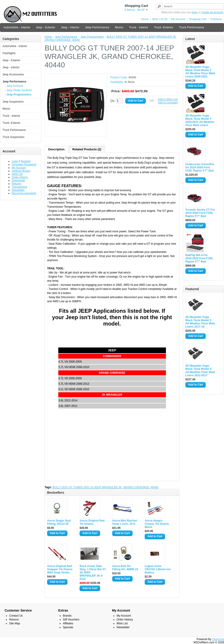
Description (56, 149)
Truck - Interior (139, 27)
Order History (20, 177)
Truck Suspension (13, 137)
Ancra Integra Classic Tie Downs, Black (157, 524)
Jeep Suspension (13, 102)
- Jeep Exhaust (14, 86)
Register (26, 161)
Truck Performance (192, 27)
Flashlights (9, 53)
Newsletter (18, 190)
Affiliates (68, 623)
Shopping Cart (198, 19)
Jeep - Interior (70, 27)
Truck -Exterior (164, 27)
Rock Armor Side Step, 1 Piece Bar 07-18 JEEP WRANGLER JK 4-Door (93, 572)
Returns (16, 184)
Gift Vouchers (71, 620)
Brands (67, 616)
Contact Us (16, 616)
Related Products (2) (87, 149)
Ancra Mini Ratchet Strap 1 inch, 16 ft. (125, 522)
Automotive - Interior (17, 27)
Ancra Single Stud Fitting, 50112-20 (59, 522)
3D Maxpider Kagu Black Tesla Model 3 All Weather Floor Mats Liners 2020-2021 (200, 72)
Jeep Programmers (92, 37)
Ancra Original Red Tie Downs (92, 522)
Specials (68, 627)
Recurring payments (24, 193)
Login (15, 161)
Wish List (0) (160, 19)
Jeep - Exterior (46, 27)
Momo (119, 27)
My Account (178, 19)
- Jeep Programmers (18, 95)
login (195, 12)
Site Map (15, 623)
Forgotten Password (24, 164)
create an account (212, 12)
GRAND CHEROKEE (136, 487)
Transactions (19, 187)
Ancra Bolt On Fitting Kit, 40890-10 (125, 568)
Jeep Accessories (13, 74)
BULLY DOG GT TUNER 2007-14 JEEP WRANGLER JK (87, 487)
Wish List (17, 174)
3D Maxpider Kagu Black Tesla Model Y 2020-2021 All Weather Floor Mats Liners (200, 120)
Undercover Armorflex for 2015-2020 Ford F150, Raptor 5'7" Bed (200, 167)
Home (145, 19)
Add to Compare (168, 103)
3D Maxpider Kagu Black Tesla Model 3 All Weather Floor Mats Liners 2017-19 (200, 322)
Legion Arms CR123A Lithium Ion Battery (158, 569)
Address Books (21, 171)
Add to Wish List (168, 99)
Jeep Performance (97, 27)
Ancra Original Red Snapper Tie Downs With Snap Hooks (60, 569)
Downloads (18, 180)
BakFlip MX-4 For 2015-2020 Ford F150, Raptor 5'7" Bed (199, 258)
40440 (154, 487)
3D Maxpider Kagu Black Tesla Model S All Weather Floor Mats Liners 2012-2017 (200, 371)
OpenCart (218, 639)
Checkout (216, 19)
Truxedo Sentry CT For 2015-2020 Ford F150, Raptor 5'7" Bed (200, 213)
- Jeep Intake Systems (18, 90)
